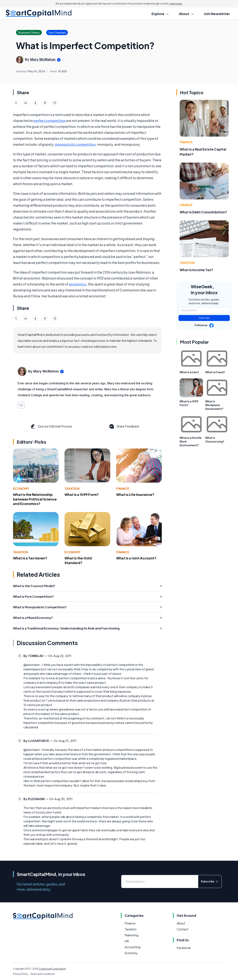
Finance (123, 489)
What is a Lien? (189, 372)
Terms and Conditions (43, 974)
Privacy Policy (21, 974)
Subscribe (204, 318)
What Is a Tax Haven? (30, 558)
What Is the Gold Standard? (78, 560)
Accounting (132, 947)
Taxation (72, 489)
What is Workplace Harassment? (214, 405)
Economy (21, 489)
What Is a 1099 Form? (82, 494)
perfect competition (49, 121)
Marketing (131, 935)
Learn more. (176, 4)
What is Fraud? (215, 372)
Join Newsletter (217, 14)
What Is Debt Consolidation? (203, 212)
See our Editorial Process (51, 426)
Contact (182, 929)
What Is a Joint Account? (136, 558)
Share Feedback (124, 426)
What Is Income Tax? (196, 270)
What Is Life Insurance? (135, 494)
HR (127, 941)
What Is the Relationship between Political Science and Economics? (35, 499)
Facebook (184, 948)
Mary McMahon (43, 59)
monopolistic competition (75, 144)
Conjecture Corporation (52, 969)
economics (78, 284)
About (181, 923)
